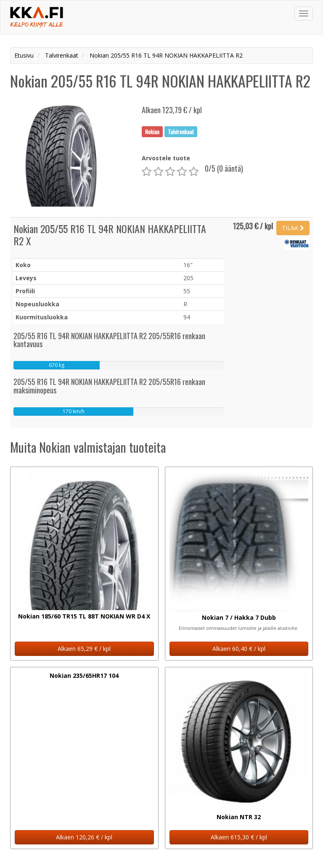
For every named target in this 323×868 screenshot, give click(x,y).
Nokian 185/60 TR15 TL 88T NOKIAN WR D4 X (84, 616)
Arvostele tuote (166, 158)
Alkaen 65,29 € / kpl (84, 649)
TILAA (293, 228)
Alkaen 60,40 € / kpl (239, 649)
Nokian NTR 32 (239, 817)
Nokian (152, 131)
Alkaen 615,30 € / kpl (239, 837)
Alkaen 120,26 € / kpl (84, 837)
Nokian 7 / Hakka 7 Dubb (239, 617)
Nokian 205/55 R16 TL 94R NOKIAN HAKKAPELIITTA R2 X (110, 235)
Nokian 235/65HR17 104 (84, 676)
